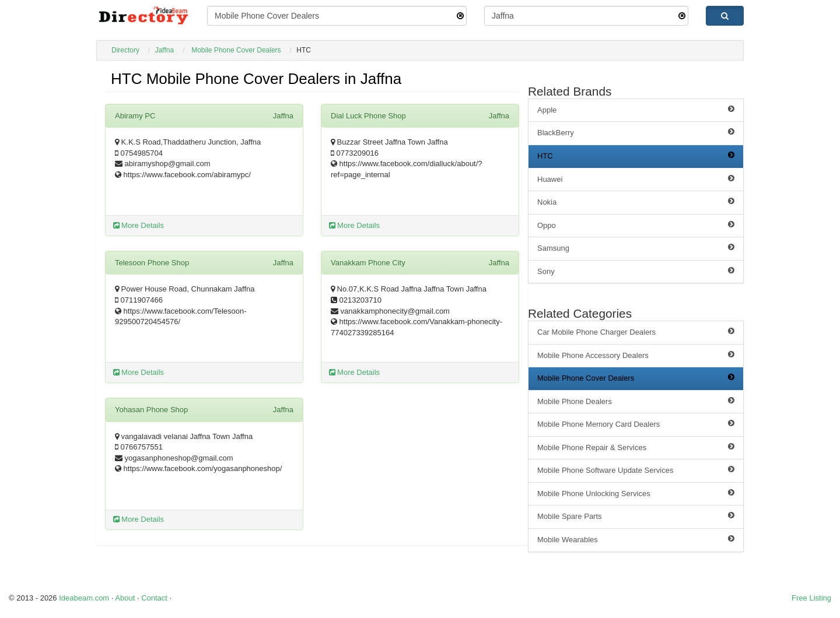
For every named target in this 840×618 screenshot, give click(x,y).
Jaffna (164, 50)
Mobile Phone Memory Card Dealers (636, 424)
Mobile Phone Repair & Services (636, 447)
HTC (636, 156)
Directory (125, 50)
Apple (636, 110)
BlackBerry (636, 132)
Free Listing (811, 598)
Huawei (636, 179)
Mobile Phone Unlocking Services (636, 493)
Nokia (636, 202)
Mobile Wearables (636, 539)
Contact (154, 598)
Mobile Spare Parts (636, 516)
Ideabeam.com (84, 598)
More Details (139, 225)
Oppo (636, 225)
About (125, 598)
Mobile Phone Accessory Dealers (636, 355)
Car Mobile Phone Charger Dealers (636, 332)
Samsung (636, 248)
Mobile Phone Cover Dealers (236, 50)
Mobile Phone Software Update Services (636, 470)
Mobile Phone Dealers (636, 401)
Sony (636, 271)
